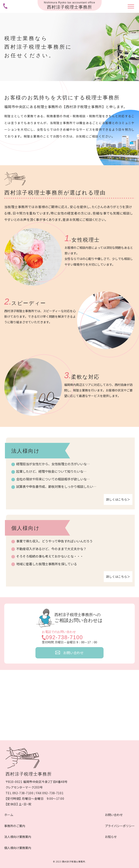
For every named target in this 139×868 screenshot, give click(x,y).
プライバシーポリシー (120, 826)
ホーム (9, 815)
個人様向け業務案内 (18, 848)
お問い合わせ (114, 815)
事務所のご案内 (15, 826)
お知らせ (111, 837)
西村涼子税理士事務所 (29, 774)
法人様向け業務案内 (18, 837)
